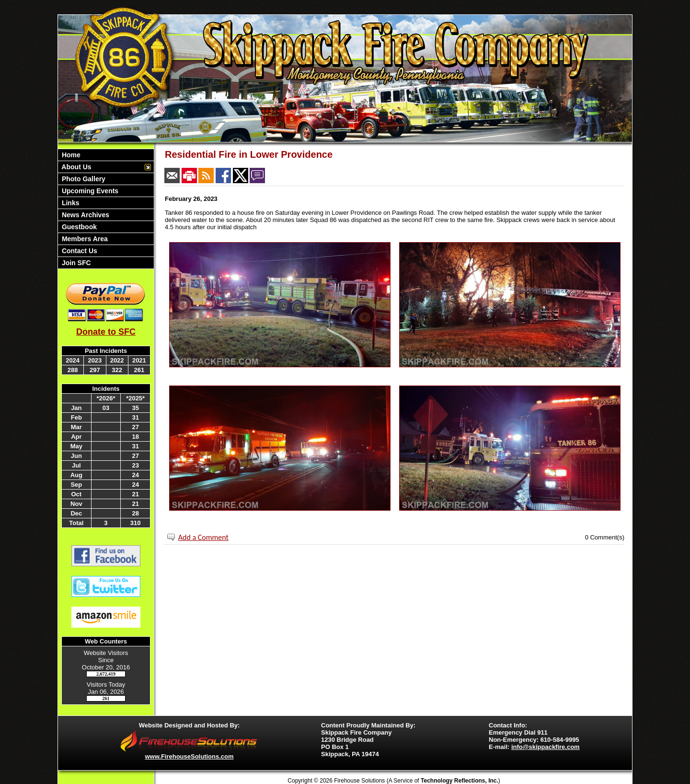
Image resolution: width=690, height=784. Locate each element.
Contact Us (79, 251)
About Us (76, 167)
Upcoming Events (89, 191)
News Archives (85, 215)
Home (70, 155)
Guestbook (78, 227)
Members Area (84, 239)
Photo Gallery (83, 179)
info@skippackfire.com (546, 747)
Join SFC (75, 263)
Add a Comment (203, 537)
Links (69, 203)
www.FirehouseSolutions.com (189, 756)
